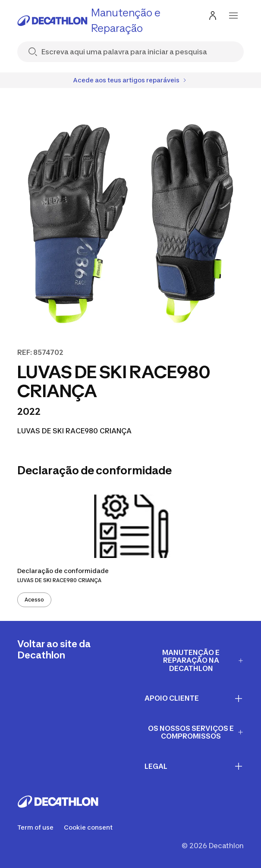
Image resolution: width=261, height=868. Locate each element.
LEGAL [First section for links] (194, 766)
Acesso (34, 600)
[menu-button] (233, 16)
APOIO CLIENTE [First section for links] (194, 699)
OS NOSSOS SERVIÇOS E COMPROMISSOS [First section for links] (196, 732)
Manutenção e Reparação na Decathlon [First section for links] (203, 660)
